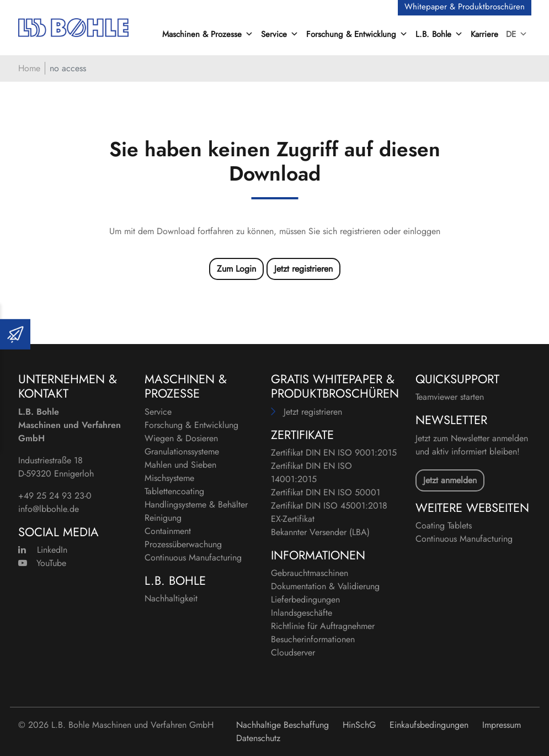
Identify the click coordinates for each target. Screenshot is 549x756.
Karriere (484, 34)
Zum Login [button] (236, 269)
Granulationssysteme (182, 451)
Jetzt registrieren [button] (303, 269)
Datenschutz (258, 738)
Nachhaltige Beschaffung (283, 725)
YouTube (42, 563)
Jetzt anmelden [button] (450, 480)
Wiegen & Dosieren (181, 438)
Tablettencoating (174, 491)
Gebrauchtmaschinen (310, 573)
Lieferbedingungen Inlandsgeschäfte (305, 606)
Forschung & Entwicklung (191, 425)
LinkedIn (43, 550)
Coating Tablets (444, 525)
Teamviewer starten (450, 397)
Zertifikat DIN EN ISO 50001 (326, 492)
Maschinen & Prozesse (186, 386)
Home (29, 68)
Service (158, 412)
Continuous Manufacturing (193, 557)
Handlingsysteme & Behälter (196, 504)
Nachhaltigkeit (171, 598)
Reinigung (163, 518)
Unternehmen (62, 379)
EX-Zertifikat (293, 519)
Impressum (502, 725)
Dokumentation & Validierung (325, 586)
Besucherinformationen (313, 639)
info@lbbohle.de (49, 509)
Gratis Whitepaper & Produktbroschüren (335, 386)
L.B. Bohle (175, 580)
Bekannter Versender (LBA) (320, 532)
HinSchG (359, 725)
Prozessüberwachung (183, 544)
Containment (168, 531)
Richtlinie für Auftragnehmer (323, 626)
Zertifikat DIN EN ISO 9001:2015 (334, 453)
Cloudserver (293, 652)
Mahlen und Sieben (180, 465)
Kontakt (43, 393)
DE (517, 34)
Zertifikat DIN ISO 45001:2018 (329, 506)
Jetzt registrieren (313, 412)
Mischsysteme (169, 478)
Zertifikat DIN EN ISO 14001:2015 (311, 472)
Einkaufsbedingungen (429, 725)
